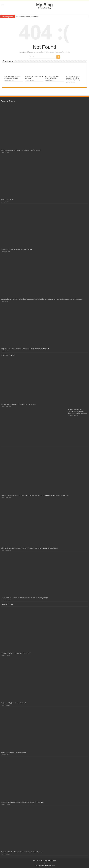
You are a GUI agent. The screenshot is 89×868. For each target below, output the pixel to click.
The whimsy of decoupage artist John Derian (16, 249)
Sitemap (53, 861)
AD (41, 861)
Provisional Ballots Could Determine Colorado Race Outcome (22, 852)
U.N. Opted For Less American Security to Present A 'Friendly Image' (24, 598)
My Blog (45, 5)
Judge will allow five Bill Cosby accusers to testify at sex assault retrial (25, 349)
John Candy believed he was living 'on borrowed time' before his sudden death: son (29, 548)
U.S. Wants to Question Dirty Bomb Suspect (27, 16)
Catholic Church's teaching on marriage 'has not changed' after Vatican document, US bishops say (35, 495)
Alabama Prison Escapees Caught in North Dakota (18, 404)
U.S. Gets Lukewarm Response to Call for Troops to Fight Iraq (73, 78)
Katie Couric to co (7, 200)
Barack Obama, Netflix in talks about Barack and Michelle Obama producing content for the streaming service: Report (42, 299)
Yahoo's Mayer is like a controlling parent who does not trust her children (77, 411)
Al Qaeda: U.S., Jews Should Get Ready (14, 703)
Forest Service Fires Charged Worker (52, 77)
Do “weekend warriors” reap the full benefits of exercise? (21, 150)
